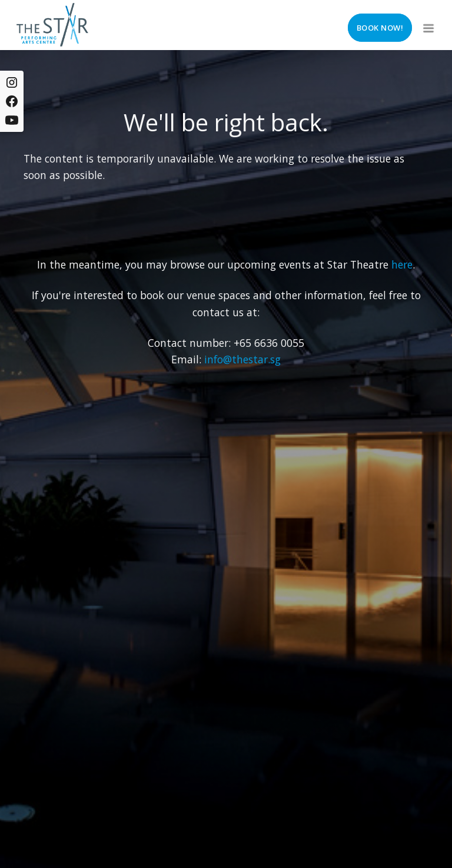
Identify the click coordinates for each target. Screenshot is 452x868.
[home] (52, 25)
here (402, 264)
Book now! (380, 28)
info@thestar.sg (242, 359)
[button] (427, 25)
